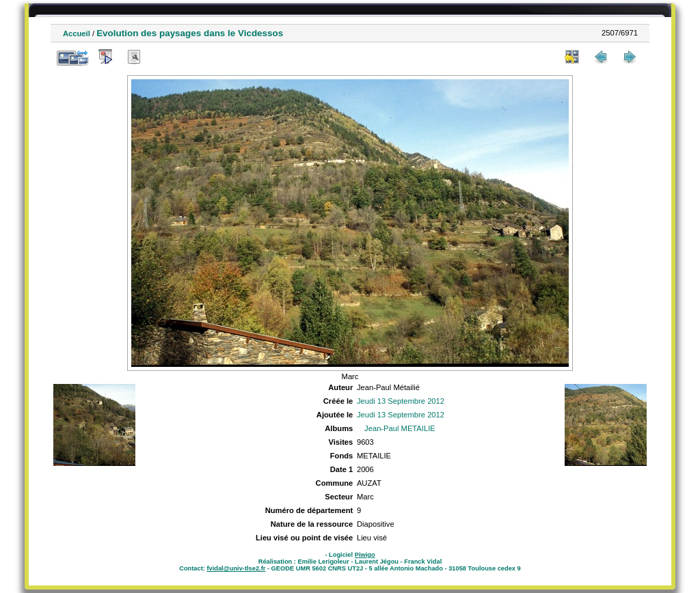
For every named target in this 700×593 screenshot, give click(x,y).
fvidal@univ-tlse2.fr (236, 568)
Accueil (77, 33)
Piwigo (365, 555)
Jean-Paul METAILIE (400, 428)
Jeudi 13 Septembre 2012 (401, 401)
